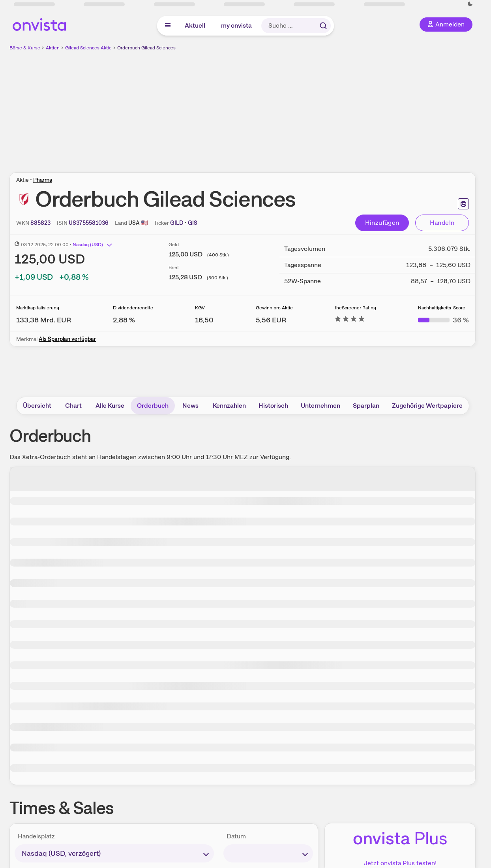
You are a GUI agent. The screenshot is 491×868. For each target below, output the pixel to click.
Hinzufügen (382, 223)
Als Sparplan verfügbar (67, 339)
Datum (236, 836)
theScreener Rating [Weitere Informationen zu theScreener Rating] (355, 308)
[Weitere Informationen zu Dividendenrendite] (124, 320)
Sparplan (366, 406)
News (190, 406)
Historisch (273, 406)
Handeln (442, 223)
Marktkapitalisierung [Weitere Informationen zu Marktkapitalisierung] (38, 308)
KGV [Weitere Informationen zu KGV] (200, 308)
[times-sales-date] (268, 853)
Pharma (43, 180)
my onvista (236, 25)
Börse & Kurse (25, 48)
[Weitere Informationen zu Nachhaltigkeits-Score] (443, 320)
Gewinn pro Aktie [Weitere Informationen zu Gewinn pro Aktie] (274, 308)
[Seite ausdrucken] (463, 204)
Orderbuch (153, 406)
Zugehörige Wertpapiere (427, 406)
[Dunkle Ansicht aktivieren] (470, 4)
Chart (73, 406)
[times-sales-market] (114, 853)
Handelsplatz (36, 836)
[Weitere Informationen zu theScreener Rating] (350, 320)
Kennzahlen (229, 406)
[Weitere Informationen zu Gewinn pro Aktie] (271, 320)
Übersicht (37, 406)
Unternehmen (320, 406)
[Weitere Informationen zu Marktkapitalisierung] (44, 320)
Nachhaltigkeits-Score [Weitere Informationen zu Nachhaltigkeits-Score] (442, 308)
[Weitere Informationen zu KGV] (204, 320)
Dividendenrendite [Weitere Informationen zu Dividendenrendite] (133, 308)
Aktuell (195, 25)
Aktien (53, 48)
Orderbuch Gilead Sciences (146, 48)
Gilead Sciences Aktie (88, 48)
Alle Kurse (110, 406)
